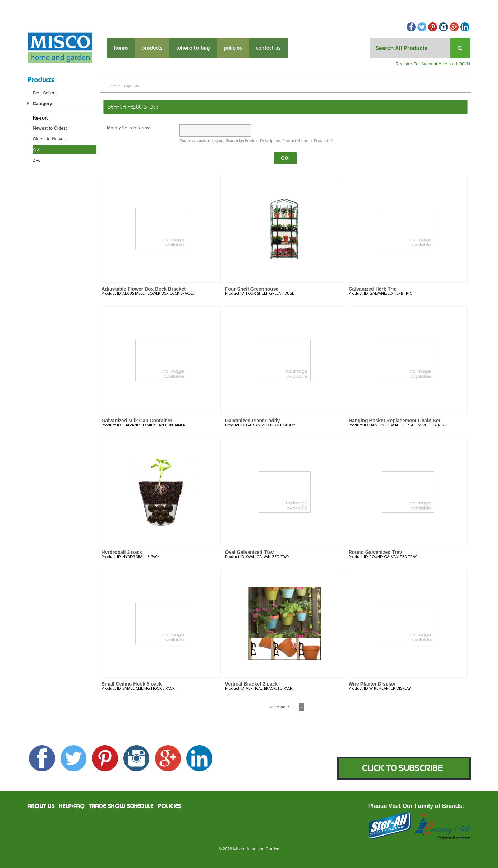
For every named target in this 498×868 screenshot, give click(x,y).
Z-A (36, 160)
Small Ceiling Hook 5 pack (132, 684)
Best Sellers (45, 93)
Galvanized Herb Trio (373, 289)
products (152, 48)
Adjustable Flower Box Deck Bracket (144, 289)
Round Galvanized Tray (375, 552)
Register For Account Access (424, 64)
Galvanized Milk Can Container (137, 421)
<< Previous (279, 707)
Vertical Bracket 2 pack (252, 684)
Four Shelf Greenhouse (252, 289)
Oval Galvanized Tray (250, 552)
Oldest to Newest (50, 139)
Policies (233, 48)
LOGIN (463, 64)
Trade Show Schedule (121, 806)
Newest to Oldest (50, 128)
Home (121, 48)
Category (43, 103)
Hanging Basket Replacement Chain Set (394, 421)
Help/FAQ (72, 806)
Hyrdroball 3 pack (122, 552)
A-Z (36, 149)
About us (41, 806)
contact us (268, 48)
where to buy (193, 48)
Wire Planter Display (372, 684)
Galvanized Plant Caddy (253, 421)
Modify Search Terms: (128, 128)
